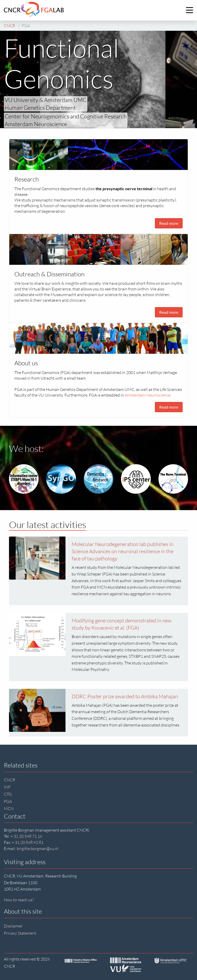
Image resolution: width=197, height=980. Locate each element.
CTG (8, 794)
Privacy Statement (20, 933)
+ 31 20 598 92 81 (28, 842)
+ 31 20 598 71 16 (26, 836)
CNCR (10, 780)
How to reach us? (19, 900)
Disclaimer (13, 926)
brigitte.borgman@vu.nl (37, 848)
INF (7, 787)
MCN (9, 809)
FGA (8, 801)
